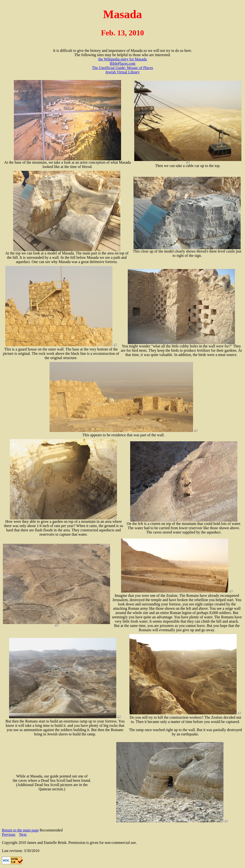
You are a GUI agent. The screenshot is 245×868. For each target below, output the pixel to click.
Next (23, 834)
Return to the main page (20, 830)
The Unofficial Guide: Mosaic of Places (122, 68)
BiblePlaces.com (122, 63)
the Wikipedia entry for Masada (123, 59)
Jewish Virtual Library (122, 72)
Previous (9, 834)
